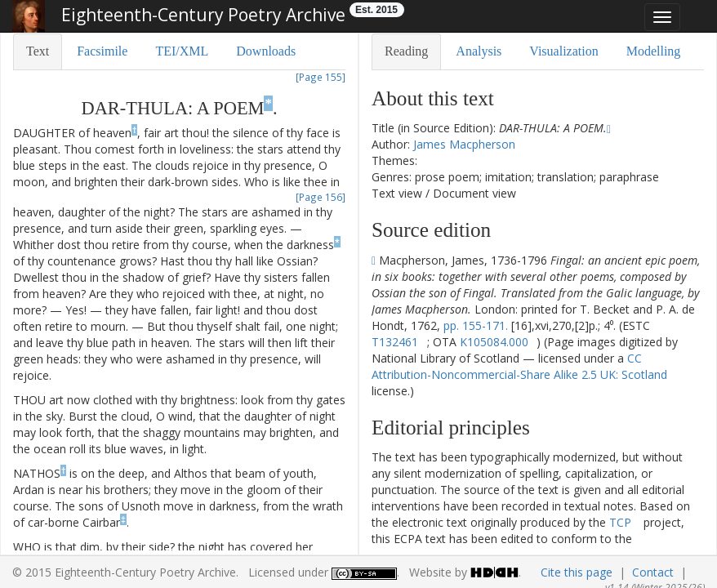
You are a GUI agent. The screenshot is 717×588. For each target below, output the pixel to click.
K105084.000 (494, 342)
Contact (653, 572)
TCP (620, 522)
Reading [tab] (406, 51)
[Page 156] (321, 197)
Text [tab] (38, 51)
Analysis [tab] (479, 51)
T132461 (395, 342)
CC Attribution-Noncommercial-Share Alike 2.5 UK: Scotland (519, 366)
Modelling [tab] (654, 51)
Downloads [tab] (266, 51)
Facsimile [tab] (102, 51)
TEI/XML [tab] (182, 51)
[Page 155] (321, 77)
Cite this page (577, 572)
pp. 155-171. (476, 325)
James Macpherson (464, 144)
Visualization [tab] (563, 51)
